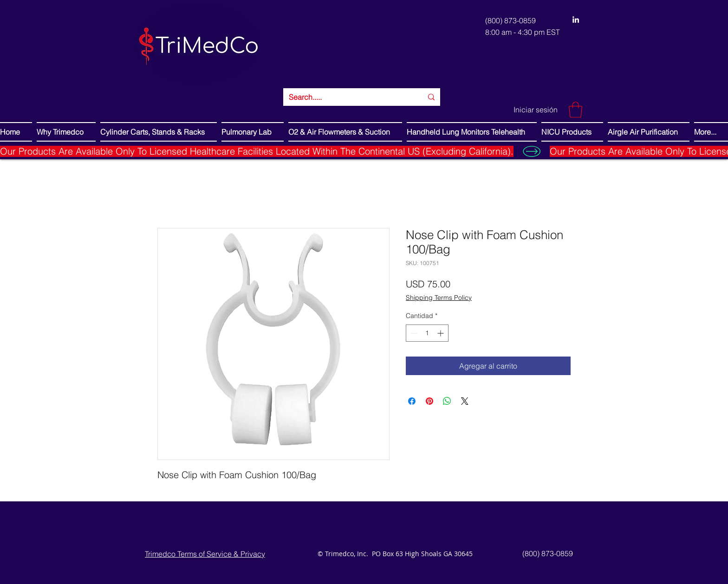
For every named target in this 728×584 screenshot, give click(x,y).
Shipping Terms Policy (439, 298)
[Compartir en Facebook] (412, 401)
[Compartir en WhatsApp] (447, 401)
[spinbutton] (427, 333)
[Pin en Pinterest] (429, 401)
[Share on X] (465, 401)
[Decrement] (413, 333)
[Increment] (441, 333)
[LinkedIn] (576, 19)
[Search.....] (349, 97)
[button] (575, 110)
